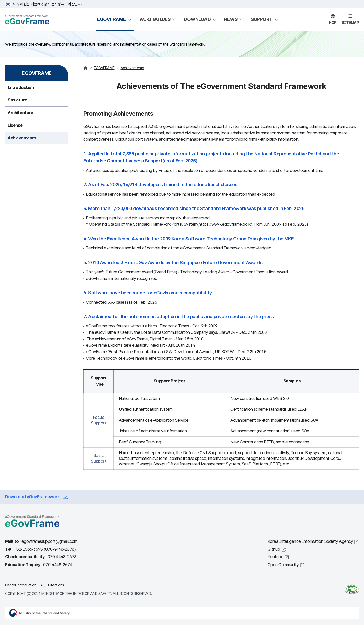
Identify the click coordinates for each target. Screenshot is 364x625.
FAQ (42, 585)
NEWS (231, 19)
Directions (56, 585)
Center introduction (21, 585)
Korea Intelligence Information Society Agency (310, 541)
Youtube (276, 557)
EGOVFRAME (111, 19)
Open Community (283, 565)
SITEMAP (350, 23)
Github (274, 549)
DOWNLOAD (197, 19)
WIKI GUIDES (155, 19)
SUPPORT (262, 19)
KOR (333, 23)
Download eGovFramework (32, 497)
